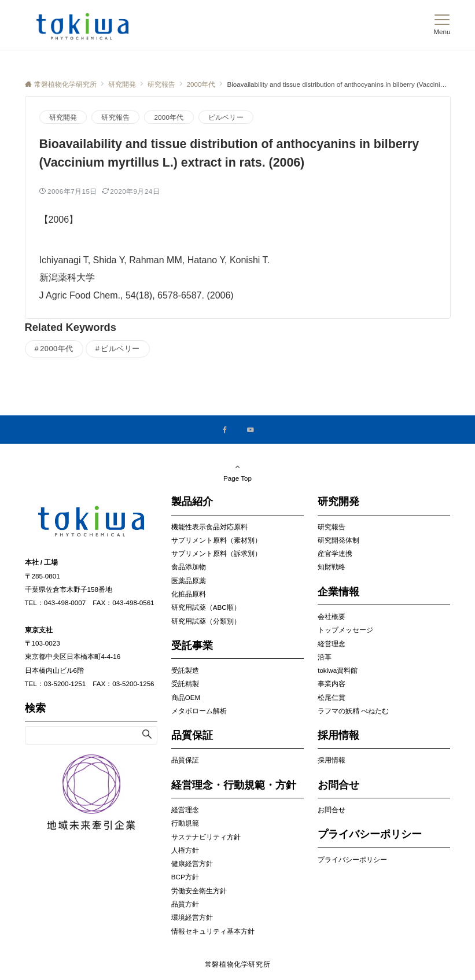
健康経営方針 (192, 863)
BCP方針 (185, 877)
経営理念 (185, 810)
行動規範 (185, 823)
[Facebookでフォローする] (225, 430)
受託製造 (185, 670)
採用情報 (332, 760)
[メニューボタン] (442, 25)
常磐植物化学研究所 (238, 964)
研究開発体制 (338, 540)
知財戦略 (332, 567)
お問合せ (332, 810)
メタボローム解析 (199, 711)
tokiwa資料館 (338, 670)
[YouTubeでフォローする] (251, 430)
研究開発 (63, 117)
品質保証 (185, 760)
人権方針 (185, 850)
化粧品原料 (189, 594)
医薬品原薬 (189, 581)
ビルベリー (226, 117)
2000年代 (169, 117)
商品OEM (186, 697)
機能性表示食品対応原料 (209, 527)
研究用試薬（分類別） (206, 621)
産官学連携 (335, 553)
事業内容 (332, 684)
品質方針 (185, 904)
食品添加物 (189, 567)
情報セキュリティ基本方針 (213, 931)
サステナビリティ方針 (206, 837)
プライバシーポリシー (352, 859)
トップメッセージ (345, 630)
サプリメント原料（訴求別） (216, 553)
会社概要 (332, 616)
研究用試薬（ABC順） (206, 607)
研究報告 (115, 117)
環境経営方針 (192, 917)
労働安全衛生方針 (199, 891)
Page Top (238, 472)
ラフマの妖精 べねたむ (353, 711)
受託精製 (185, 684)
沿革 (325, 657)
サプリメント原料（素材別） (216, 540)
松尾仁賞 (332, 697)
